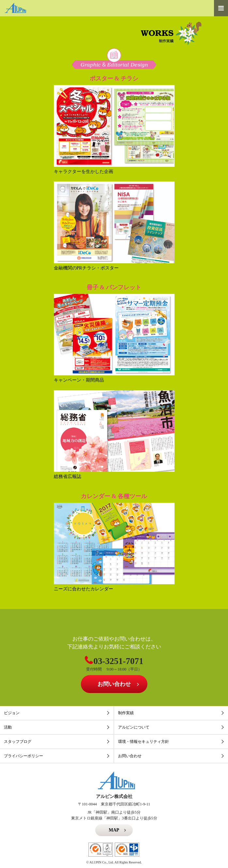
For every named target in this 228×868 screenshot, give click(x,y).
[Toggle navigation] (221, 8)
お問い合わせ (114, 684)
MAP (114, 830)
